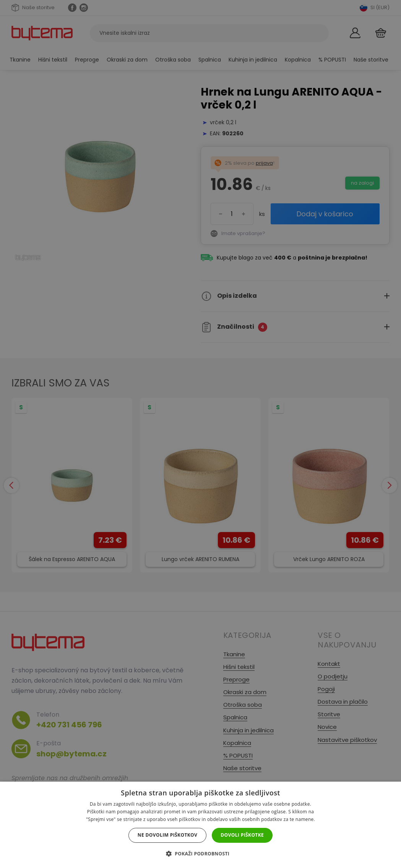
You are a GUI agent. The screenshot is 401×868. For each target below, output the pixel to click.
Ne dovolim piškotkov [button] (167, 835)
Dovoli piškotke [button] (242, 835)
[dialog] (200, 434)
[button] (200, 854)
